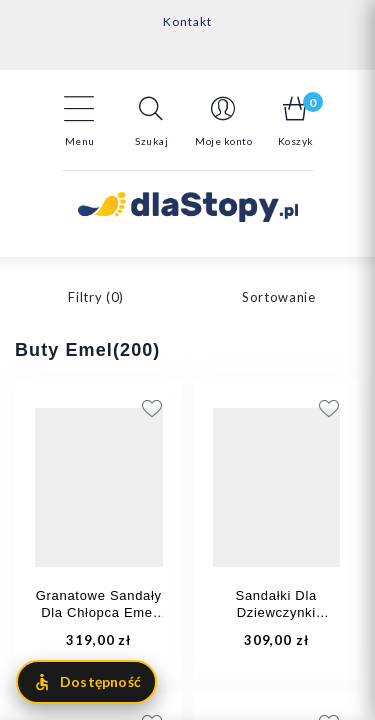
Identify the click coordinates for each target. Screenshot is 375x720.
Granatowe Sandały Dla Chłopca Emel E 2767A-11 (99, 612)
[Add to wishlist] (257, 408)
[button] (152, 121)
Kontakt (187, 21)
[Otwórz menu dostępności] (86, 682)
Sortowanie (279, 297)
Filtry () (96, 297)
